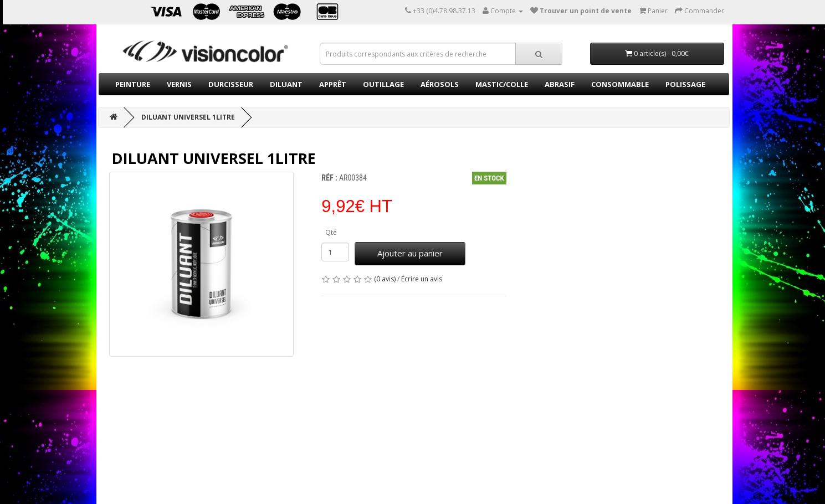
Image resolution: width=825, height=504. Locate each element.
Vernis (179, 84)
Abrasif (560, 84)
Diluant (286, 84)
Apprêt (333, 84)
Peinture (133, 84)
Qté (331, 232)
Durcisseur (231, 84)
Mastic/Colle (502, 84)
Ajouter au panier (410, 253)
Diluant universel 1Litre (188, 117)
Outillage (383, 84)
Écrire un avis (422, 279)
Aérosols (440, 84)
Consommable (620, 84)
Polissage (685, 84)
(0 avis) (385, 279)
